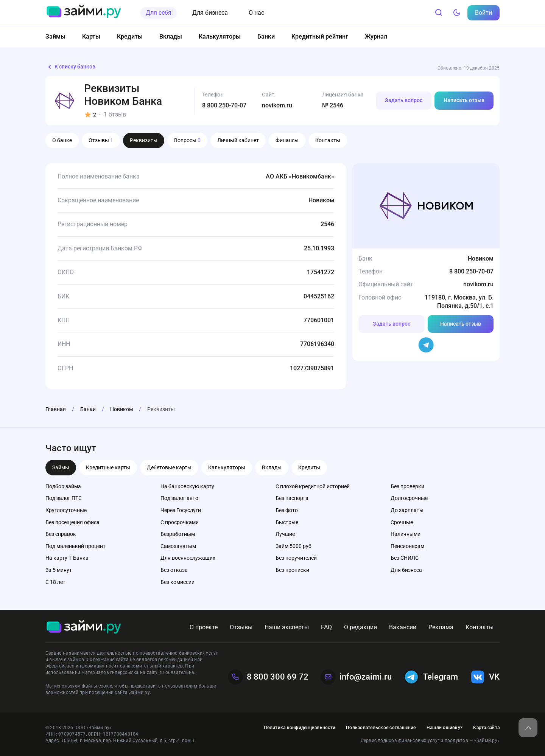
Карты (91, 36)
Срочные (402, 522)
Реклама (441, 627)
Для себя (159, 13)
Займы (55, 36)
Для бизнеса (210, 13)
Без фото (287, 510)
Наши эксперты (287, 627)
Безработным (178, 534)
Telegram (431, 677)
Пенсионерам (407, 546)
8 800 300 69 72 (268, 677)
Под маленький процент (76, 546)
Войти (483, 13)
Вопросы (187, 140)
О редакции (360, 627)
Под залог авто (179, 498)
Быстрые (287, 522)
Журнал (376, 36)
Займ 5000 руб (294, 546)
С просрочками (180, 522)
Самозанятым (178, 546)
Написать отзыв (464, 100)
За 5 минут (59, 570)
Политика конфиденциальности (300, 728)
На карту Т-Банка (67, 558)
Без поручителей (296, 558)
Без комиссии (178, 582)
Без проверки (407, 486)
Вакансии (403, 627)
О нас (256, 13)
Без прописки (292, 570)
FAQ (326, 627)
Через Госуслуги (181, 510)
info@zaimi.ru (356, 677)
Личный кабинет (238, 140)
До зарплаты (407, 510)
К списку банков (70, 67)
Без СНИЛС (405, 558)
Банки (266, 36)
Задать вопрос (404, 100)
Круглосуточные (66, 510)
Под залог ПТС (64, 498)
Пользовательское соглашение (381, 728)
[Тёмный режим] (457, 13)
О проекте (204, 627)
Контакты (328, 140)
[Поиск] (439, 13)
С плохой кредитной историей (313, 486)
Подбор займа (63, 486)
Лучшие (285, 534)
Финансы (287, 140)
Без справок (61, 534)
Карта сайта (486, 728)
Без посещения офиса (72, 522)
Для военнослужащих (188, 558)
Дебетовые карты (169, 467)
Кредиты (130, 36)
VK (485, 677)
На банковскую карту (187, 486)
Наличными (406, 534)
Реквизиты (144, 140)
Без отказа (174, 570)
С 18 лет (55, 582)
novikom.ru (277, 105)
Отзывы (101, 140)
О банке (62, 140)
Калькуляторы (220, 36)
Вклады (171, 36)
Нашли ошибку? (445, 728)
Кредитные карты (108, 467)
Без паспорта (292, 498)
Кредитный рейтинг (320, 36)
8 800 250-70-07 (224, 105)
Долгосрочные (409, 498)
